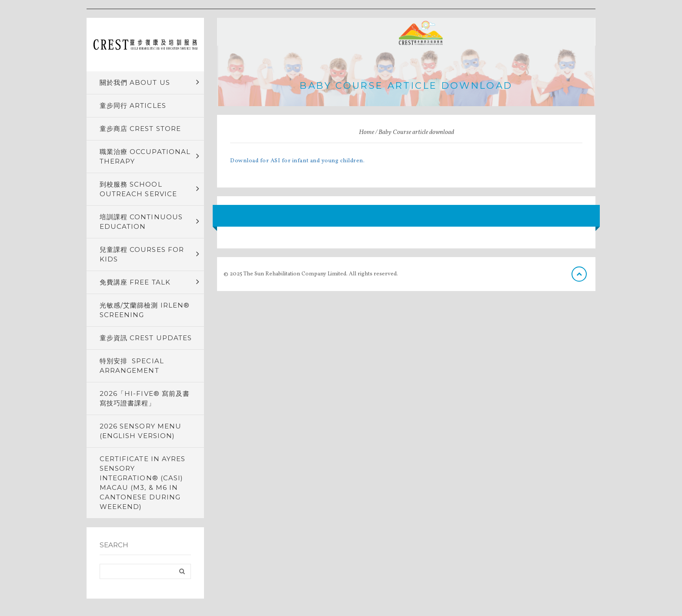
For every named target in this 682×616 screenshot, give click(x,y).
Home (366, 132)
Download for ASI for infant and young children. (297, 161)
